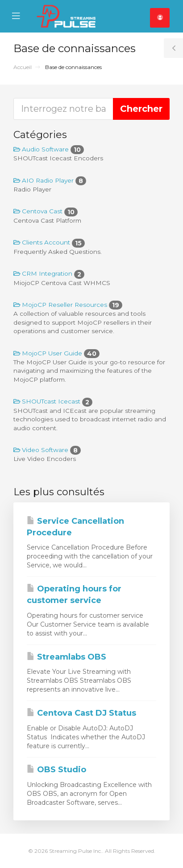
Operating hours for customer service (74, 595)
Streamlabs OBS (67, 657)
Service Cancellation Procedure (75, 527)
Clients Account (49, 242)
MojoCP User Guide (56, 353)
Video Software (47, 450)
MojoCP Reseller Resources (68, 305)
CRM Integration (49, 273)
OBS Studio (56, 770)
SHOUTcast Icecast (53, 401)
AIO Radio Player (50, 180)
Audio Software (49, 149)
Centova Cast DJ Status (81, 713)
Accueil (23, 67)
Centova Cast (46, 211)
